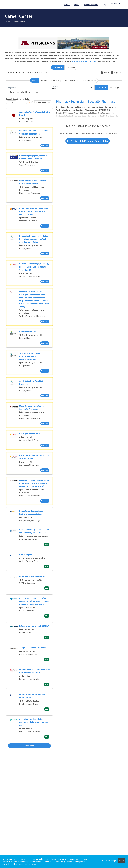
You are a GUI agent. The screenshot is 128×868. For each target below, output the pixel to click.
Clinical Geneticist (28, 331)
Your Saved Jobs (89, 80)
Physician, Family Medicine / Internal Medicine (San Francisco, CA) (34, 722)
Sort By (11, 102)
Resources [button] (40, 72)
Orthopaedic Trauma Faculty (32, 576)
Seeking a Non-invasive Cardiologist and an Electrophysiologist (30, 356)
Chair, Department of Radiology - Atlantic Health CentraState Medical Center (34, 211)
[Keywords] (29, 88)
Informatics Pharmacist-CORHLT (34, 626)
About (77, 5)
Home (67, 5)
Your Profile (28, 72)
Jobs (18, 72)
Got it (122, 861)
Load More (30, 746)
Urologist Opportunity (29, 434)
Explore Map (56, 80)
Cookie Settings (109, 861)
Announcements (91, 5)
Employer (71, 67)
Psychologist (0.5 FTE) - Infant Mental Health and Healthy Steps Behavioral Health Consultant (34, 601)
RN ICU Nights (26, 555)
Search (35, 80)
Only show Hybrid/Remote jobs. (24, 92)
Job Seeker (58, 67)
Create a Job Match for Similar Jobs (88, 141)
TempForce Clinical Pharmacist (33, 648)
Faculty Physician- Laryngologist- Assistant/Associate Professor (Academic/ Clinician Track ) (34, 483)
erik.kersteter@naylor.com (84, 61)
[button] (115, 88)
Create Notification (42, 102)
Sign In (116, 72)
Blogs (105, 5)
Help (105, 72)
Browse (44, 80)
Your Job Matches (72, 80)
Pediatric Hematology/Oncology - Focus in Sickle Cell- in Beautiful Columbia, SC (35, 267)
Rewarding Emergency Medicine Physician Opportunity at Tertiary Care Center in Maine (34, 239)
